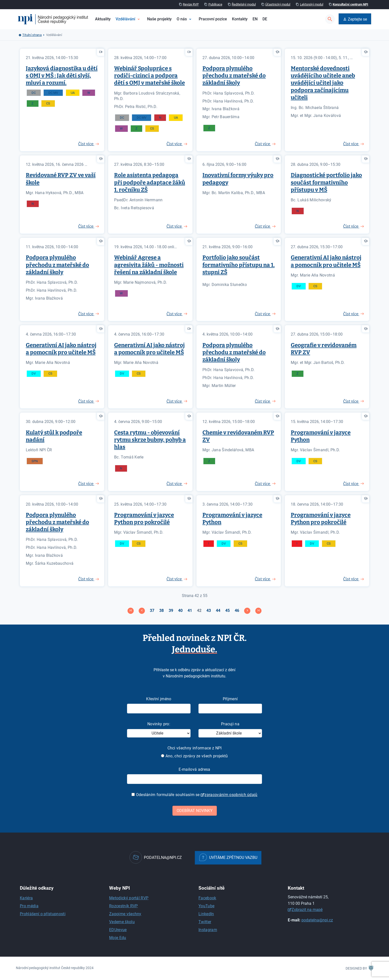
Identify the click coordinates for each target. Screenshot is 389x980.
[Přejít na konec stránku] (258, 611)
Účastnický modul (278, 4)
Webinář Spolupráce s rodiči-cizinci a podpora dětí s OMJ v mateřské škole (149, 76)
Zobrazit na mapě (307, 910)
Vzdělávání (125, 19)
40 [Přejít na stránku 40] (180, 611)
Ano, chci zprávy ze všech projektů (194, 756)
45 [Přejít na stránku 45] (227, 611)
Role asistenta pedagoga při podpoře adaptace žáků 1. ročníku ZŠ (150, 182)
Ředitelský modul (244, 4)
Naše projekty (159, 19)
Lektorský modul (312, 4)
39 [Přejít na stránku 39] (171, 611)
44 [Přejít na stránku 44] (218, 611)
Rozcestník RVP (123, 906)
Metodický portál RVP (129, 898)
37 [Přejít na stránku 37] (152, 611)
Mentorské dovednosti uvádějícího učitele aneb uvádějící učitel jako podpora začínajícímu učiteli (323, 83)
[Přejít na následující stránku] (247, 611)
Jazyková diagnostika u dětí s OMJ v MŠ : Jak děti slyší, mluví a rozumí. (62, 76)
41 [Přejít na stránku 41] (190, 611)
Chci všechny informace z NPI (195, 748)
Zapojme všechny (125, 914)
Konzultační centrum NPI (350, 4)
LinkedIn (206, 914)
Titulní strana (32, 35)
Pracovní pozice (213, 19)
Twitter (205, 922)
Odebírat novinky (195, 811)
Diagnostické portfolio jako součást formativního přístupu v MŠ (326, 182)
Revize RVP (191, 4)
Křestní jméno (159, 699)
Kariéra (26, 898)
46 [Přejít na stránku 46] (237, 611)
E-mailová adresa (194, 769)
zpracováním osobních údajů (231, 795)
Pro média (29, 906)
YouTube (206, 906)
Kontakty (240, 19)
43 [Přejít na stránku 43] (209, 611)
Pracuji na (230, 724)
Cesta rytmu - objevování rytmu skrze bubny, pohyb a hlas (150, 440)
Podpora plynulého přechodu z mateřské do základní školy (234, 76)
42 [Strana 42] (199, 611)
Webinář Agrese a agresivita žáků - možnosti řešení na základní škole (149, 265)
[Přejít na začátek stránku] (131, 611)
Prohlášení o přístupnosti (43, 914)
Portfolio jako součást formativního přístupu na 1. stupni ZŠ (239, 265)
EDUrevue (118, 930)
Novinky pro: (159, 724)
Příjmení (230, 699)
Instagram (208, 930)
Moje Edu (118, 938)
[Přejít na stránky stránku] (142, 611)
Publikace (215, 4)
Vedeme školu (122, 922)
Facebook (207, 898)
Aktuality (103, 19)
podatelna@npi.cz (317, 920)
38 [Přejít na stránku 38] (162, 611)
